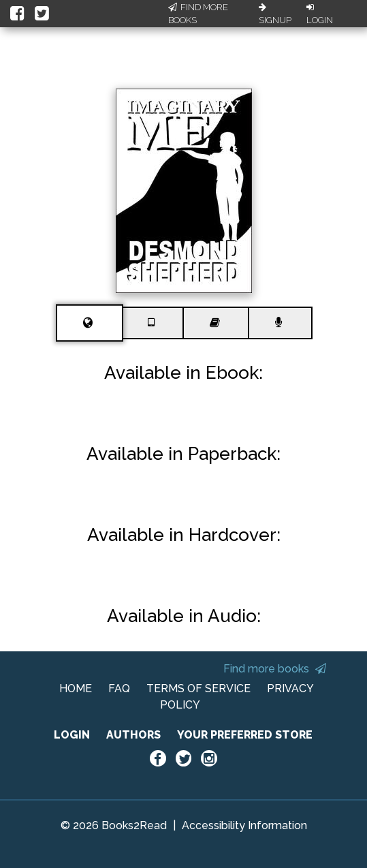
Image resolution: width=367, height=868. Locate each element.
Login (320, 14)
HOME (76, 688)
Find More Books (198, 14)
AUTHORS (133, 735)
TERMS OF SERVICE (198, 688)
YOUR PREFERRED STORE (245, 735)
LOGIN (72, 735)
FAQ (119, 688)
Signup (275, 14)
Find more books (275, 669)
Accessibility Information (244, 825)
